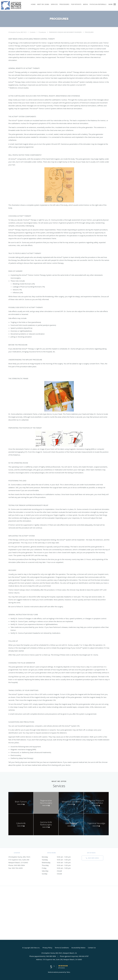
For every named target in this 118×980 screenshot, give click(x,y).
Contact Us (92, 948)
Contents (33, 32)
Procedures (42, 32)
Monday (59, 857)
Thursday (59, 865)
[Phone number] (92, 858)
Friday (59, 868)
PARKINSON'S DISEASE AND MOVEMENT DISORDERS (66, 32)
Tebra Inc (37, 948)
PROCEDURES (89, 32)
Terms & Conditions (62, 948)
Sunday (59, 874)
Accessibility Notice (78, 948)
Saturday (59, 871)
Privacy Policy (47, 948)
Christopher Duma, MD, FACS (18, 32)
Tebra (68, 972)
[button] (115, 4)
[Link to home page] (11, 5)
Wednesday (59, 862)
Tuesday (59, 860)
